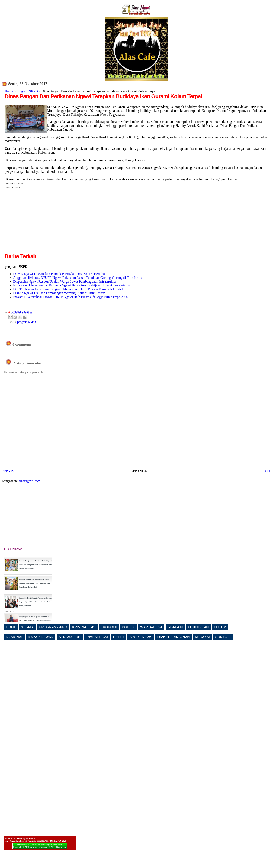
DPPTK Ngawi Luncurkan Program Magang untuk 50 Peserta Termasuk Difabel (68, 289)
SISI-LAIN (175, 627)
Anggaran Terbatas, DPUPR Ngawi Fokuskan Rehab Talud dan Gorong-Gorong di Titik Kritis (78, 278)
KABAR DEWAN (41, 637)
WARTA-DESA (151, 627)
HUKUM (220, 627)
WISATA (28, 627)
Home (9, 91)
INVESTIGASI (97, 637)
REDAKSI (202, 637)
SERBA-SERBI (70, 637)
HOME (11, 627)
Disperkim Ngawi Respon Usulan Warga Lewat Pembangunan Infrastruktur (65, 281)
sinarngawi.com (30, 481)
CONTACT (223, 637)
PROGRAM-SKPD (53, 627)
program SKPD (27, 91)
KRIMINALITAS (84, 627)
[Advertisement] (41, 223)
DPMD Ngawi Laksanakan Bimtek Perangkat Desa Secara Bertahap (60, 274)
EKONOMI (109, 627)
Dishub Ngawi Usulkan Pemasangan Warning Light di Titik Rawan (59, 293)
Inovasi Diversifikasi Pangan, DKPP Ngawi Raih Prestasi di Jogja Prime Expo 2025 (71, 297)
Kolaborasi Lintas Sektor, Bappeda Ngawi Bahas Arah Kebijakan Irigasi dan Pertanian (72, 285)
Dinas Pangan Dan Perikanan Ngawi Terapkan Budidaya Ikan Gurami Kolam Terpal (103, 96)
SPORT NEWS (141, 637)
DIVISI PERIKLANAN (174, 637)
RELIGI (119, 637)
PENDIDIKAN (198, 627)
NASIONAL (15, 637)
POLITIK (129, 627)
